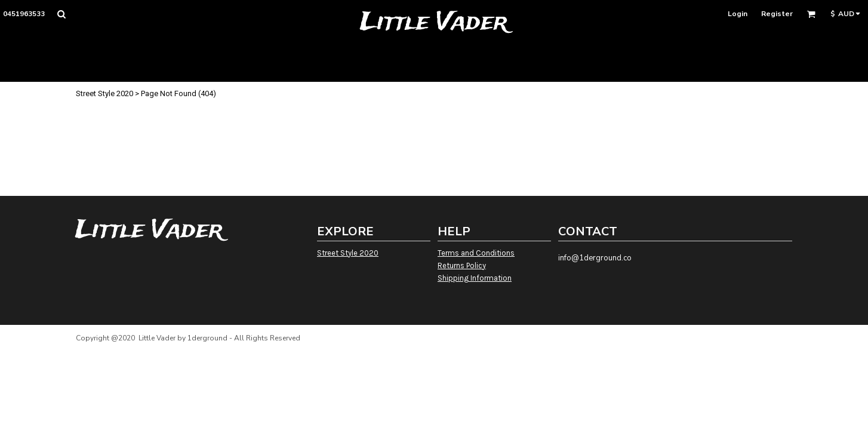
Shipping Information (475, 278)
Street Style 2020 (104, 93)
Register (777, 14)
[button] (61, 14)
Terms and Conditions (476, 253)
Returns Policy (462, 265)
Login (738, 14)
